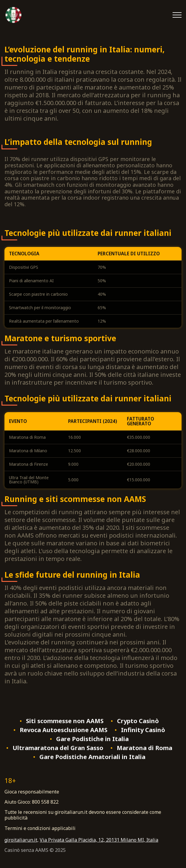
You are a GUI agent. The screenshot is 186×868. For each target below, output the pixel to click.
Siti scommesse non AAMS (65, 721)
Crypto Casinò (138, 721)
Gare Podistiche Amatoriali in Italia (92, 757)
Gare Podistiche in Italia (92, 739)
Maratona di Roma (145, 748)
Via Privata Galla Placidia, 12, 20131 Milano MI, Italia (99, 840)
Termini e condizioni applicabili (40, 828)
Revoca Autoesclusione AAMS (64, 730)
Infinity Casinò (143, 730)
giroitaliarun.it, (21, 840)
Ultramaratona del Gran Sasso (58, 748)
